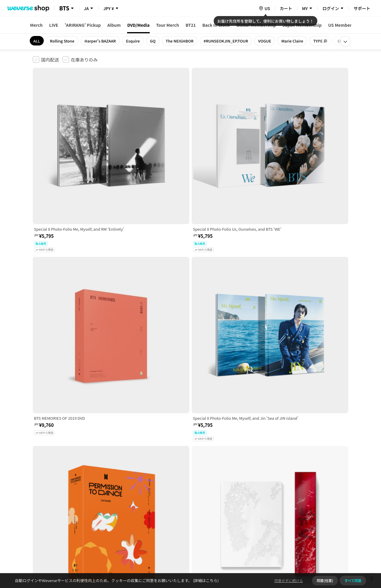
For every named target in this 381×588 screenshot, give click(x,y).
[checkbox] (46, 59)
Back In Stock (216, 25)
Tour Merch (168, 25)
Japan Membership (302, 25)
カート (286, 8)
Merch (36, 25)
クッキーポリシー (243, 495)
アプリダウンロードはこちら (323, 550)
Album (114, 25)
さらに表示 (190, 453)
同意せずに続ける (289, 580)
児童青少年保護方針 (111, 495)
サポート (362, 8)
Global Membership (256, 25)
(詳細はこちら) (205, 580)
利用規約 (38, 495)
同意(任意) (325, 580)
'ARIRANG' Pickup (83, 25)
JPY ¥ (108, 8)
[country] (264, 8)
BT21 (190, 25)
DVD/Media (138, 25)
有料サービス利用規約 (69, 495)
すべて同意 (353, 580)
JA (86, 8)
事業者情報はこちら (301, 514)
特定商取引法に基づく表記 (200, 495)
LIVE (54, 25)
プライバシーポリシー (152, 495)
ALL (37, 41)
